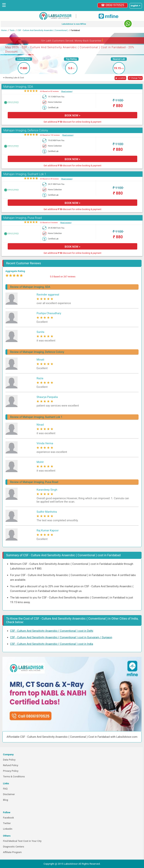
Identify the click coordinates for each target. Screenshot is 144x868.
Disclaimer (9, 794)
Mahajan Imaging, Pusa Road (23, 218)
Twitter (7, 823)
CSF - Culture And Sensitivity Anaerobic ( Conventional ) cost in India (52, 644)
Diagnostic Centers (13, 847)
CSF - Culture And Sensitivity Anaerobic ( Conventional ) (43, 30)
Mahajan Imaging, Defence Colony (26, 130)
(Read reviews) (67, 91)
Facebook (8, 818)
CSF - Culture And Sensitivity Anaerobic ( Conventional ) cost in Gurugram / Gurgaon (61, 637)
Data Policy (9, 760)
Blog (6, 800)
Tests (12, 30)
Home (4, 30)
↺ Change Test (135, 78)
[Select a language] (136, 6)
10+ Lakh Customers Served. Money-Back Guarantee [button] (72, 40)
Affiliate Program (12, 852)
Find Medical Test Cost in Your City (22, 841)
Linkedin (8, 829)
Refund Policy (11, 765)
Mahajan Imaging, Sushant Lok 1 (25, 174)
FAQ (5, 789)
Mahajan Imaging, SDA (18, 87)
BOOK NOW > (72, 116)
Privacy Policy (11, 771)
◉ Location (120, 78)
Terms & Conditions (14, 777)
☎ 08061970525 (113, 5)
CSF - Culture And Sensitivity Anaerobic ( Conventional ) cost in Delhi (52, 631)
